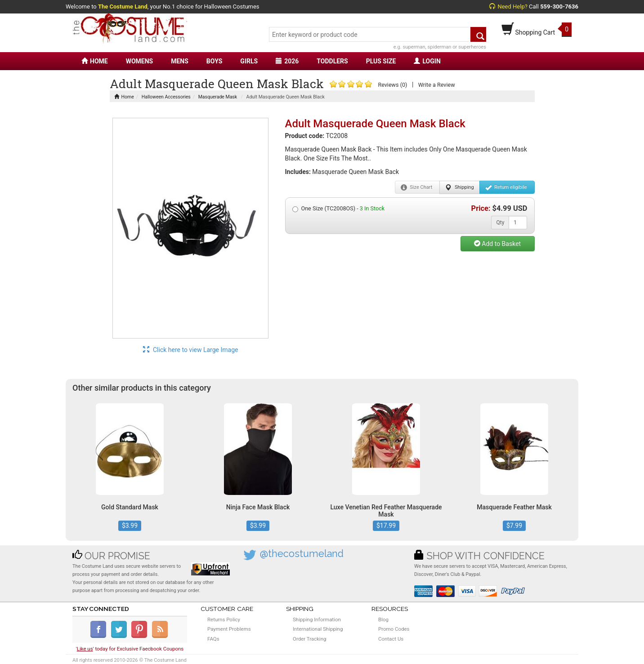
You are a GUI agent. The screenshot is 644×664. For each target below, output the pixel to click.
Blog (383, 619)
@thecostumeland (302, 554)
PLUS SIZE (381, 61)
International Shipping (318, 629)
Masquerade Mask (218, 97)
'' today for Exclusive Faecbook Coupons (130, 649)
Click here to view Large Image (191, 350)
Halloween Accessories (166, 97)
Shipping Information (317, 619)
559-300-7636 (559, 7)
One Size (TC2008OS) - (339, 209)
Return (506, 187)
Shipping (459, 187)
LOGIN (427, 61)
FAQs (213, 639)
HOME (95, 61)
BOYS (214, 61)
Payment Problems (229, 629)
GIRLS (249, 61)
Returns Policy (224, 619)
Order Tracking (309, 639)
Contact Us (391, 639)
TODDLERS (332, 61)
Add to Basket (497, 244)
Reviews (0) (392, 85)
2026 (287, 61)
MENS (180, 61)
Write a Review (437, 85)
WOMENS (140, 61)
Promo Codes (394, 629)
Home (124, 97)
